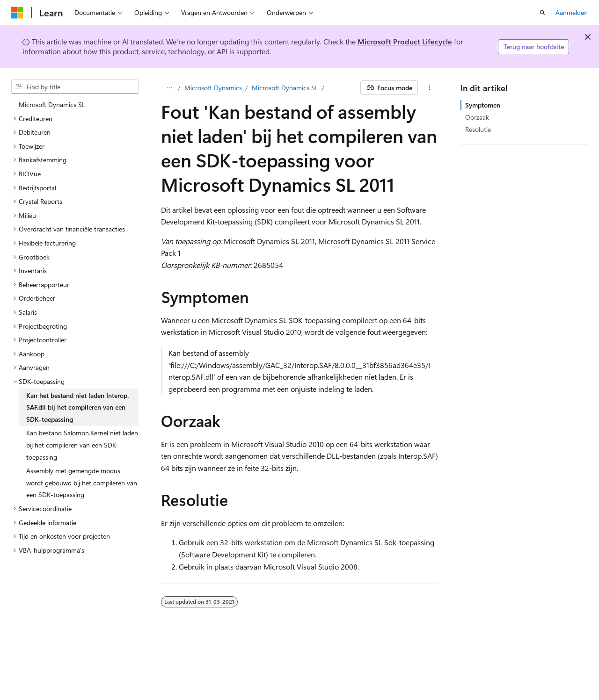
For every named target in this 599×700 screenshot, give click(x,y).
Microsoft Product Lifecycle (405, 41)
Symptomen (483, 105)
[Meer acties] (430, 88)
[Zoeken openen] (542, 13)
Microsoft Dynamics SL (285, 88)
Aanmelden (572, 12)
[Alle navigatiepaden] (169, 88)
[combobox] (75, 87)
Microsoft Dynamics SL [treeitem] (52, 105)
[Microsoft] (17, 13)
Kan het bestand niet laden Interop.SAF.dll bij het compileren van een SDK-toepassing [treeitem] (77, 407)
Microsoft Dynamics (213, 88)
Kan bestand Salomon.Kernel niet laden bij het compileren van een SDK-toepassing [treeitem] (82, 445)
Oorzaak (477, 117)
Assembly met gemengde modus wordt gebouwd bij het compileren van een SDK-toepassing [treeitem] (82, 483)
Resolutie (478, 129)
